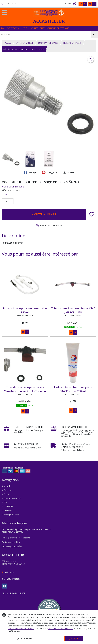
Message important (11, 514)
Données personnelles (12, 546)
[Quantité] (8, 201)
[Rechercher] (94, 35)
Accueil (8, 43)
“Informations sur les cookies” (21, 629)
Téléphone (8, 572)
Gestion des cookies (11, 542)
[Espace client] (75, 4)
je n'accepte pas (25, 638)
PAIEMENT (7, 510)
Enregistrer (50, 172)
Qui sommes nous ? (11, 498)
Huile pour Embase (13, 187)
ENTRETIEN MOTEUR (25, 43)
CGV (5, 502)
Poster (68, 172)
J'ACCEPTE (74, 638)
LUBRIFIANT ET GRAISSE (48, 43)
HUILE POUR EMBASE (72, 43)
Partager (31, 172)
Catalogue (7, 490)
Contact (67, 4)
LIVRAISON (7, 506)
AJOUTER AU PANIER (44, 214)
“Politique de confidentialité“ (60, 629)
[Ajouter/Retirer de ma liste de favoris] (92, 214)
